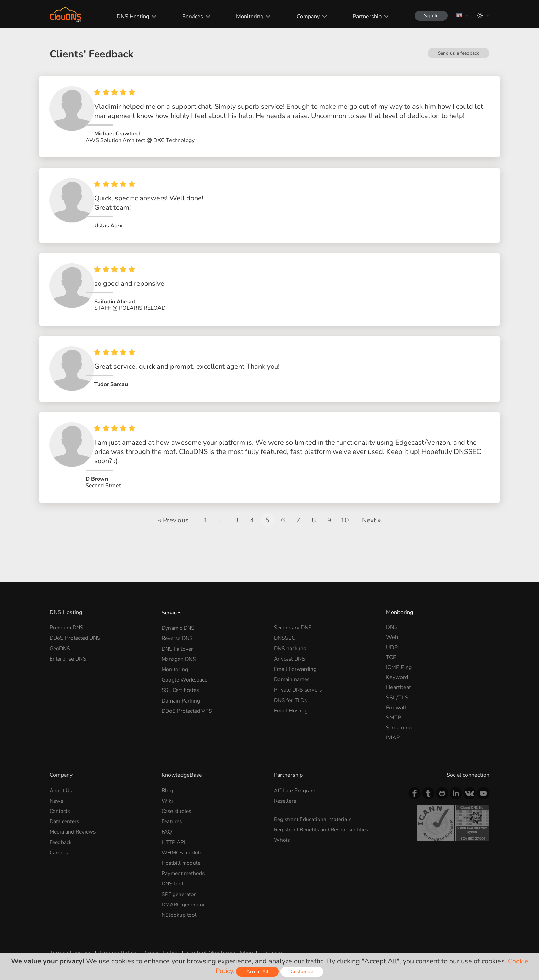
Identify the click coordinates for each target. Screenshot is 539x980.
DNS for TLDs (291, 686)
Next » (372, 508)
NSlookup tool (179, 899)
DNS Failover (178, 635)
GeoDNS (60, 635)
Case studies (178, 798)
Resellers (286, 788)
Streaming (399, 716)
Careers (59, 838)
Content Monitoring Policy (214, 936)
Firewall (396, 696)
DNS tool (173, 869)
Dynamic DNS (179, 616)
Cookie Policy (157, 936)
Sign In (430, 16)
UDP (392, 635)
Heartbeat (399, 676)
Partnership (364, 17)
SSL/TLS (397, 686)
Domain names (293, 666)
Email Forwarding (296, 655)
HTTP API (174, 828)
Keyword (397, 666)
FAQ (167, 818)
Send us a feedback (458, 53)
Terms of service (70, 936)
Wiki (167, 788)
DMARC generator (185, 889)
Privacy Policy (115, 936)
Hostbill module (182, 848)
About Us (61, 778)
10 (345, 508)
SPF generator (179, 879)
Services (190, 17)
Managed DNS (179, 645)
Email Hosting (291, 696)
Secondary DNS (293, 616)
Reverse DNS (178, 625)
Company (305, 17)
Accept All (258, 972)
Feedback (61, 828)
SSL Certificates (181, 676)
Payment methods (184, 859)
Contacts (60, 798)
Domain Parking (181, 686)
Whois (282, 827)
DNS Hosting (130, 17)
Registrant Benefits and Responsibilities (324, 817)
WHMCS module (183, 838)
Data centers (65, 808)
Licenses (266, 936)
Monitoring (247, 17)
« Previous (173, 508)
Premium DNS (67, 616)
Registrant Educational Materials (314, 807)
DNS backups (290, 635)
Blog (167, 778)
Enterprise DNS (69, 645)
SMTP (394, 706)
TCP (391, 645)
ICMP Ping (399, 655)
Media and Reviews (74, 818)
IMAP (393, 726)
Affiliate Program (295, 778)
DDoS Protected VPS (188, 696)
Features (173, 808)
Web (392, 625)
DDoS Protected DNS (76, 625)
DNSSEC (285, 625)
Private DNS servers (299, 676)
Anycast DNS (290, 645)
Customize (303, 972)
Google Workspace (185, 666)
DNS (392, 616)
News (57, 788)
